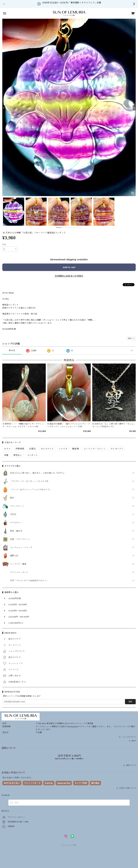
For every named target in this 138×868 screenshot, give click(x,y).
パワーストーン (17, 506)
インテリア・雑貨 (18, 564)
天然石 (13, 514)
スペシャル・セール (19, 572)
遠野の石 (14, 556)
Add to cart (69, 267)
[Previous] (4, 108)
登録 (130, 702)
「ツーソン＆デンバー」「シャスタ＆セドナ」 (31, 490)
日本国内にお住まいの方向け (69, 276)
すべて (12, 350)
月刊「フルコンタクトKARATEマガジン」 (29, 581)
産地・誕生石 (16, 531)
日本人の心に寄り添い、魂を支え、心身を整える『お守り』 (38, 473)
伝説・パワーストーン (20, 539)
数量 (4, 244)
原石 (12, 498)
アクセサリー (16, 523)
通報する (131, 338)
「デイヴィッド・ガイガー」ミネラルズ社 (29, 481)
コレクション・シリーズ (21, 548)
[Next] (134, 108)
